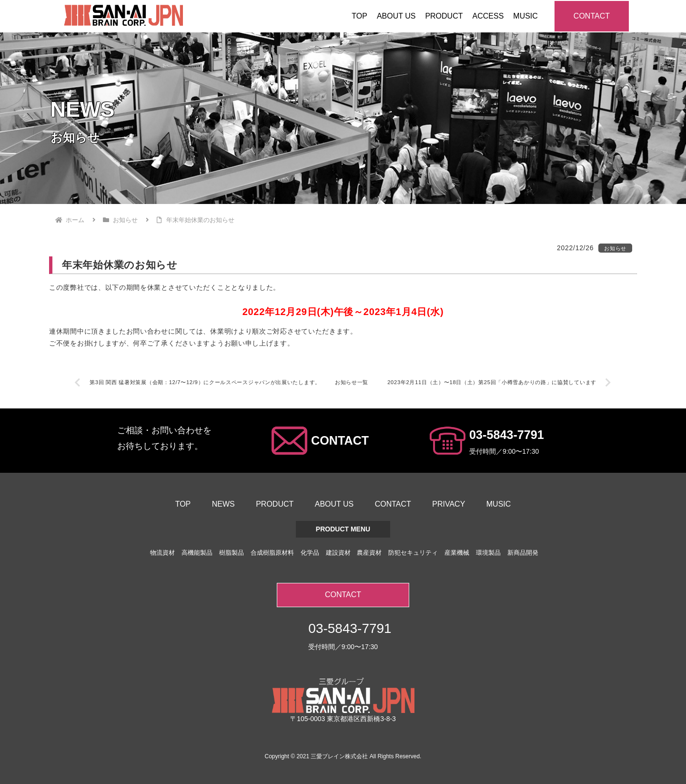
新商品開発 (523, 553)
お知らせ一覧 (352, 382)
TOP (183, 504)
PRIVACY (449, 504)
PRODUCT (275, 504)
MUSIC (499, 504)
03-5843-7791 (507, 435)
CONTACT (592, 16)
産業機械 (457, 553)
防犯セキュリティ (413, 553)
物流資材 (162, 553)
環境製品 (488, 553)
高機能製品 (197, 553)
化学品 (310, 553)
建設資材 (338, 553)
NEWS (223, 504)
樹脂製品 (232, 553)
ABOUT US (334, 504)
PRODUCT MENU (343, 529)
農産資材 (369, 553)
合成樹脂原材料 (272, 553)
